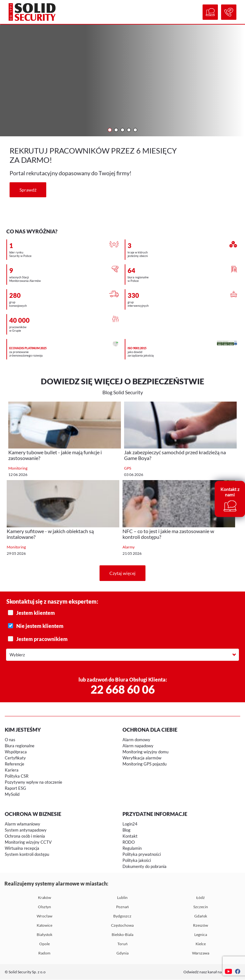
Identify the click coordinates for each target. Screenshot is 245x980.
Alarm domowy (136, 740)
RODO (129, 842)
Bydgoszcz (122, 916)
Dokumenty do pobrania (145, 867)
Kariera (12, 770)
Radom (44, 953)
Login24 (130, 824)
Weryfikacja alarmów (142, 758)
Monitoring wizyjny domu (145, 752)
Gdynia (122, 953)
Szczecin (201, 907)
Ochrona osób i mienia (25, 836)
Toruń (122, 944)
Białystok (45, 935)
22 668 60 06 (123, 690)
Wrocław (45, 916)
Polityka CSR (17, 776)
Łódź (200, 898)
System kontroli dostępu (27, 855)
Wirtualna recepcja (22, 848)
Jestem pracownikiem (123, 639)
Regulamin (132, 848)
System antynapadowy (26, 830)
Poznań (122, 907)
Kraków (45, 898)
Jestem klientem (123, 613)
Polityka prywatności (142, 855)
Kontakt (130, 836)
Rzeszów (200, 926)
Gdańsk (201, 916)
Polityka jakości (137, 861)
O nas (10, 740)
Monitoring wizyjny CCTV (28, 842)
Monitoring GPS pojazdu (145, 764)
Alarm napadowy (138, 746)
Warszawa (201, 953)
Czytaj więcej (122, 573)
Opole (45, 944)
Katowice (45, 926)
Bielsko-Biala (122, 935)
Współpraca (16, 752)
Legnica (201, 935)
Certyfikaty (15, 758)
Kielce (201, 944)
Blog (126, 830)
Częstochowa (122, 926)
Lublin (122, 898)
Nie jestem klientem (123, 626)
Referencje (15, 764)
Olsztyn (45, 907)
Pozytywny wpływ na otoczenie (33, 782)
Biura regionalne (20, 746)
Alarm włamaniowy (22, 824)
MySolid (12, 795)
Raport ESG (15, 788)
